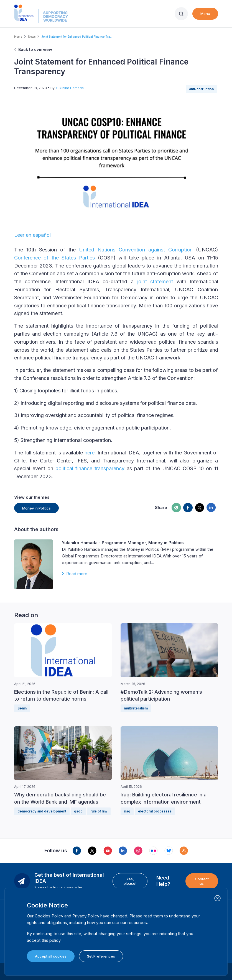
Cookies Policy (49, 916)
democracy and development (42, 811)
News (32, 37)
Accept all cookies (51, 956)
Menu (205, 14)
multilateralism (136, 708)
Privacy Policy (86, 916)
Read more (77, 574)
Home (18, 37)
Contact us (202, 881)
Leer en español (32, 235)
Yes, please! (130, 881)
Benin (22, 708)
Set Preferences (101, 956)
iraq (127, 811)
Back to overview (35, 49)
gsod (78, 811)
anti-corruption (201, 89)
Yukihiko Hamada (70, 88)
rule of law (99, 811)
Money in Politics (36, 508)
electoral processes (155, 811)
